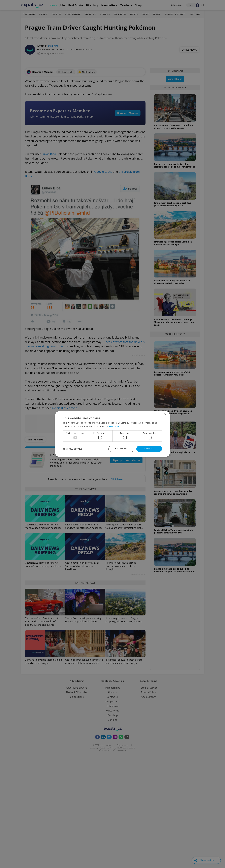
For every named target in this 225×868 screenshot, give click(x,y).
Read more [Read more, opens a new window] (114, 426)
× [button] (165, 414)
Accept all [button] (149, 449)
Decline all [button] (121, 449)
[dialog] (113, 434)
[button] (73, 449)
